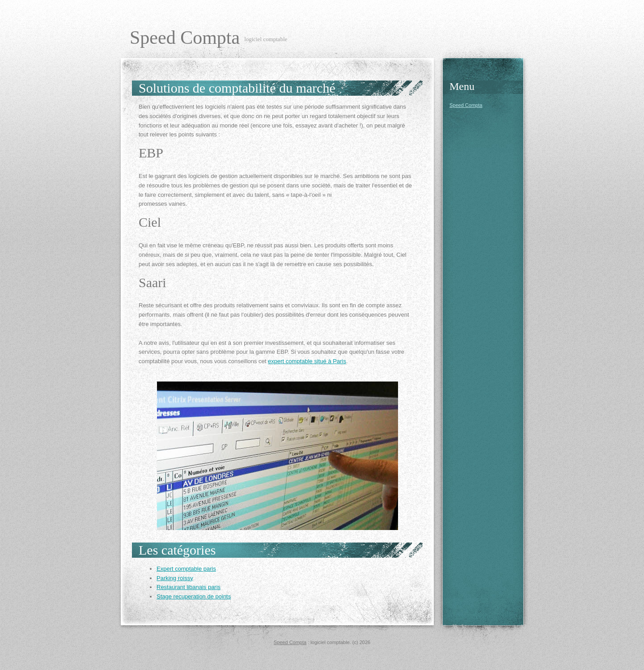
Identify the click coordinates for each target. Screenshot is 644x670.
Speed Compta (185, 38)
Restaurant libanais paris (189, 587)
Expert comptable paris (186, 569)
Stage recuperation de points (194, 596)
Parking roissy (175, 578)
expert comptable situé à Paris (307, 361)
